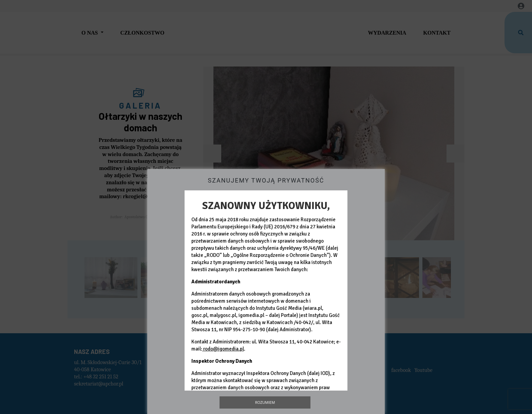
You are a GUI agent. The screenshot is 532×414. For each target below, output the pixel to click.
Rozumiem (265, 402)
